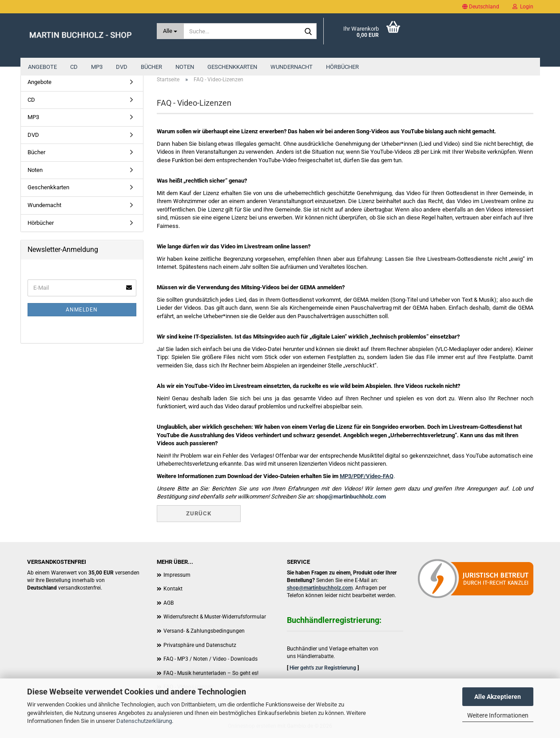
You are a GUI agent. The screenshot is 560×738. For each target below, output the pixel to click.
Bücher (151, 67)
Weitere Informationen (498, 715)
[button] (481, 7)
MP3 (97, 67)
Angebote (42, 67)
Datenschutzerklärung (144, 721)
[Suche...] (170, 31)
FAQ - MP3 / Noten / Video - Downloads (210, 659)
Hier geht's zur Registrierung (323, 668)
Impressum (177, 575)
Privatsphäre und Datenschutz (200, 645)
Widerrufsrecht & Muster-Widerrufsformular (215, 617)
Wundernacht (292, 67)
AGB (169, 603)
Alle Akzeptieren (498, 697)
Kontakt (173, 589)
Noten (185, 67)
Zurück (199, 513)
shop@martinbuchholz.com (351, 497)
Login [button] (523, 7)
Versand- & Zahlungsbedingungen (204, 631)
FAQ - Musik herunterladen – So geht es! (211, 673)
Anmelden (82, 310)
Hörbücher (342, 67)
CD (74, 67)
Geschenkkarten (232, 67)
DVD (122, 67)
